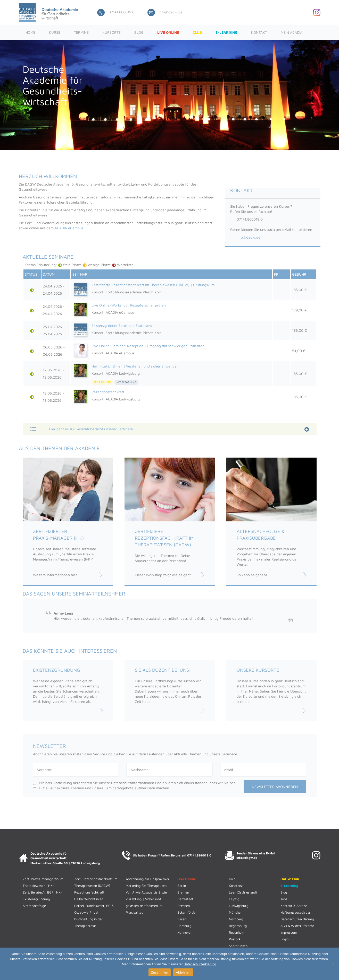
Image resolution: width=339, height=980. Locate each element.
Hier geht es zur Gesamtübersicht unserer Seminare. (92, 429)
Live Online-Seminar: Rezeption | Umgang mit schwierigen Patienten (148, 346)
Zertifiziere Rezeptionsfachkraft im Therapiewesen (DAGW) (164, 538)
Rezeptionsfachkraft (108, 392)
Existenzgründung (57, 670)
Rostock (235, 939)
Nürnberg (236, 919)
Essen (182, 919)
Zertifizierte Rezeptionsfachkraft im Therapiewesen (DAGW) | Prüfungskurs (153, 285)
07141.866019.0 (116, 12)
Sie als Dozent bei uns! (163, 670)
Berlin (182, 886)
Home (30, 32)
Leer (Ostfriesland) (243, 892)
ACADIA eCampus (69, 228)
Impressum (289, 932)
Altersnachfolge (34, 906)
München (236, 912)
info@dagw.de (165, 12)
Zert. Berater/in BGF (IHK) (42, 892)
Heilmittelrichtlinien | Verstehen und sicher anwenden (135, 366)
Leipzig (234, 899)
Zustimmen (160, 972)
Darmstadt (185, 899)
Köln (232, 879)
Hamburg (184, 926)
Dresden (184, 906)
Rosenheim (237, 932)
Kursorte (111, 32)
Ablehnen (183, 972)
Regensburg (238, 926)
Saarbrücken (238, 946)
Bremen (183, 892)
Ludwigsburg (239, 906)
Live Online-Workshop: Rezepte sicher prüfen (129, 305)
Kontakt (259, 32)
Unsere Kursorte (258, 670)
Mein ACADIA (292, 32)
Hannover (185, 932)
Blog (139, 32)
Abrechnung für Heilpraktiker (148, 879)
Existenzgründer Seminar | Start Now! (122, 325)
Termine (81, 32)
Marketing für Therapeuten (146, 886)
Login (284, 939)
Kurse (55, 32)
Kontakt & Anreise (294, 906)
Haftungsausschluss (296, 912)
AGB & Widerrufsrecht (297, 926)
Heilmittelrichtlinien (89, 899)
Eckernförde (186, 912)
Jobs (284, 899)
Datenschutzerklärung (297, 919)
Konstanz (236, 886)
